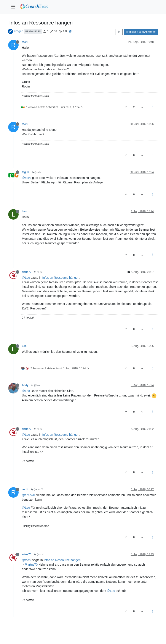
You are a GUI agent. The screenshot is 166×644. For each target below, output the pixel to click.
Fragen (19, 31)
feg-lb (25, 172)
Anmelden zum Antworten (141, 32)
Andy (25, 385)
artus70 (27, 272)
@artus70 (37, 489)
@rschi (36, 172)
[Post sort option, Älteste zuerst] (119, 32)
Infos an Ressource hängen (61, 278)
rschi (25, 42)
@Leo (38, 272)
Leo (24, 211)
